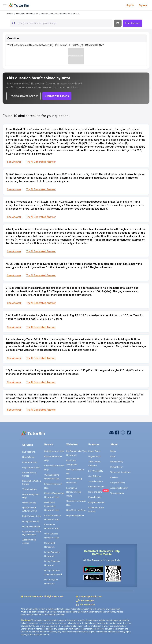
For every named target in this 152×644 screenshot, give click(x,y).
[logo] (19, 5)
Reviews (114, 477)
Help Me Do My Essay (76, 510)
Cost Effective (95, 476)
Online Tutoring (29, 503)
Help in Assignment (75, 515)
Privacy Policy (117, 467)
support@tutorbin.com (91, 596)
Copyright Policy (118, 483)
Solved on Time (95, 481)
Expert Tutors (94, 451)
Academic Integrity (119, 488)
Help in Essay (28, 457)
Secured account (96, 487)
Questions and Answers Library (30, 509)
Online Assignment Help (31, 496)
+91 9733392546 (87, 601)
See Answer (14, 162)
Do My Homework (31, 521)
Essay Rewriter (95, 497)
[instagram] (123, 432)
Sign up (143, 5)
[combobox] (61, 23)
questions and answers (27, 14)
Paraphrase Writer (96, 502)
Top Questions (117, 493)
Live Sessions (29, 452)
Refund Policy (117, 462)
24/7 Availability (96, 471)
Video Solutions (30, 489)
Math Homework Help (54, 451)
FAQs (113, 456)
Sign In (130, 5)
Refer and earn (95, 492)
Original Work (95, 456)
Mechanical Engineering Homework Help (52, 506)
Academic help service (29, 541)
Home (10, 14)
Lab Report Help (30, 462)
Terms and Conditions (120, 472)
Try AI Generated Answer (41, 162)
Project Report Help (31, 468)
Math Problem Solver (32, 516)
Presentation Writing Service (32, 483)
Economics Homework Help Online (74, 492)
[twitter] (129, 432)
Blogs (113, 451)
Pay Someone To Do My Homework (32, 533)
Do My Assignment (31, 527)
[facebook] (111, 432)
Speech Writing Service (29, 474)
